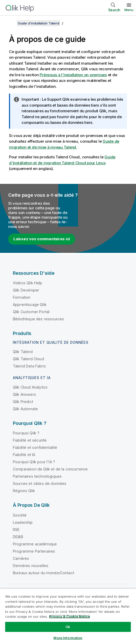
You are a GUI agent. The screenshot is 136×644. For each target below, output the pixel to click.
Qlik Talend (23, 352)
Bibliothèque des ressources (38, 319)
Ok (68, 627)
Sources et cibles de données (40, 483)
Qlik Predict (23, 402)
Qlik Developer (26, 290)
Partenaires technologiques (37, 476)
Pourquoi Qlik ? (26, 433)
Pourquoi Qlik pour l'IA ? (34, 462)
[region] (68, 616)
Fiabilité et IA (24, 455)
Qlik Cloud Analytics (30, 387)
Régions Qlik (24, 491)
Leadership (23, 522)
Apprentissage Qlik (30, 304)
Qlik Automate (25, 409)
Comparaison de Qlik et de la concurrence (50, 469)
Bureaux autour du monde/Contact (43, 573)
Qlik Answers (24, 394)
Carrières (21, 558)
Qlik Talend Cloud (28, 359)
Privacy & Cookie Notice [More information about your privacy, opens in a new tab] (70, 616)
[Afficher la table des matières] (10, 23)
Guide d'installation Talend (38, 23)
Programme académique (35, 544)
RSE (16, 530)
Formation (22, 297)
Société (20, 515)
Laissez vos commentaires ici (42, 239)
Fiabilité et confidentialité (35, 447)
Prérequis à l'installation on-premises (73, 75)
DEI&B (18, 537)
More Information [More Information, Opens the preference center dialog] (68, 638)
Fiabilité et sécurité (30, 440)
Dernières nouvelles (31, 566)
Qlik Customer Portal (31, 312)
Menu (129, 10)
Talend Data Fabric (29, 366)
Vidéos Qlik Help (28, 283)
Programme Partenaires (34, 551)
